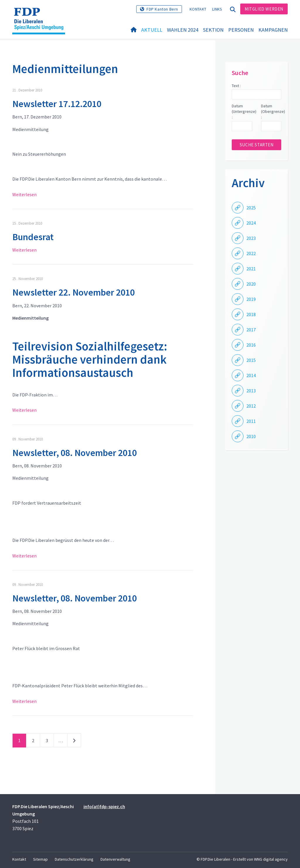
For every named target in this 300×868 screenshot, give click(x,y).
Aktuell (152, 30)
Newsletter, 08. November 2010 (75, 453)
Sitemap (40, 859)
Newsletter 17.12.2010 (57, 104)
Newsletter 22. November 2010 (74, 292)
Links (217, 9)
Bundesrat (33, 237)
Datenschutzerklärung (74, 859)
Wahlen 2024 (183, 30)
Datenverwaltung (115, 859)
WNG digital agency (271, 859)
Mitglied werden (264, 9)
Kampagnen (273, 30)
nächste (74, 742)
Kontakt (198, 9)
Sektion (213, 30)
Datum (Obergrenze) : (271, 112)
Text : (236, 86)
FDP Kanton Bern (162, 9)
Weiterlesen (24, 194)
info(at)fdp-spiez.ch (104, 806)
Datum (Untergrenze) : (242, 112)
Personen (241, 30)
